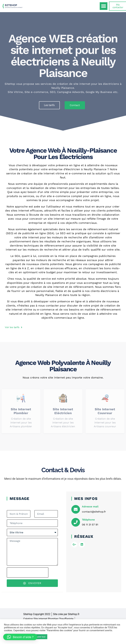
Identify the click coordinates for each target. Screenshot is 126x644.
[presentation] (28, 572)
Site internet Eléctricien (63, 411)
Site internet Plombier (21, 411)
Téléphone (88, 520)
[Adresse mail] (76, 509)
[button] (104, 6)
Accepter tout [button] (39, 637)
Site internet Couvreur (105, 411)
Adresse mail (90, 507)
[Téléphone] (76, 522)
